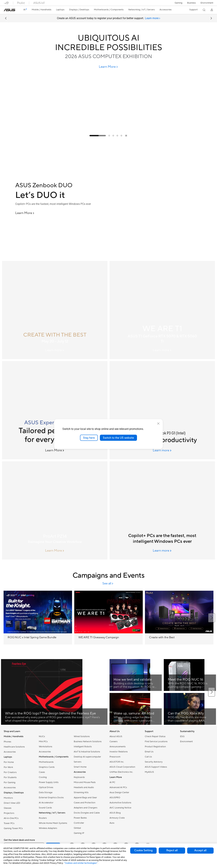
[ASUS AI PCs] (162, 510)
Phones (7, 742)
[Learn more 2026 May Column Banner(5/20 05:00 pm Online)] (55, 350)
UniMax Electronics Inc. (121, 772)
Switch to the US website (118, 438)
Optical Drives (46, 787)
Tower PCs (9, 823)
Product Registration (155, 747)
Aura (112, 823)
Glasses (8, 808)
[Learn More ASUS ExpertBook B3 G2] (55, 451)
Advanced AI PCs (118, 787)
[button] (179, 3)
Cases (42, 772)
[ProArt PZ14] (55, 510)
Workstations (46, 747)
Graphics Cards (47, 767)
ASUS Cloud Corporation (122, 767)
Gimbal (77, 828)
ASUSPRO (115, 798)
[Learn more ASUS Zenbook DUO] (108, 258)
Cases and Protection (85, 803)
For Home (9, 762)
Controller (79, 823)
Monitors (8, 798)
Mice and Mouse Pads (85, 782)
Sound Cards (45, 808)
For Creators (10, 772)
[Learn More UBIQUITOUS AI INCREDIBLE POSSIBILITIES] (109, 67)
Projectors (9, 813)
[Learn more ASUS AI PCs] (162, 551)
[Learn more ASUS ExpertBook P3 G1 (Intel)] (162, 451)
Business (191, 3)
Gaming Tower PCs (13, 828)
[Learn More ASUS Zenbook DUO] (25, 213)
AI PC (112, 782)
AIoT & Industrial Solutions (87, 752)
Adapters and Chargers (86, 808)
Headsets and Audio (84, 787)
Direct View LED (12, 803)
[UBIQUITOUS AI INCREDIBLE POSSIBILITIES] (108, 43)
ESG (182, 736)
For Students (10, 777)
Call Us (148, 757)
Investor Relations (119, 752)
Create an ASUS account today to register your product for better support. (109, 18)
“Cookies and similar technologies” (81, 863)
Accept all (200, 850)
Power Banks (80, 818)
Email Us (149, 752)
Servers (78, 762)
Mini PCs (43, 742)
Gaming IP (79, 833)
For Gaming (10, 783)
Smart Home (80, 767)
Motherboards (46, 762)
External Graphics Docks (51, 798)
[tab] (153, 18)
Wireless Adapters (48, 828)
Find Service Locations (156, 742)
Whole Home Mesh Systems (53, 823)
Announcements (118, 747)
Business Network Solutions (88, 742)
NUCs (42, 736)
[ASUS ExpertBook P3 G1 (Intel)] (162, 410)
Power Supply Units (49, 782)
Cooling (43, 777)
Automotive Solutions (120, 803)
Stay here (89, 438)
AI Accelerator (46, 803)
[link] (9, 10)
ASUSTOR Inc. (117, 762)
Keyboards (79, 777)
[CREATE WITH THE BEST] (55, 310)
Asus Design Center (119, 792)
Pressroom (115, 757)
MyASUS (149, 772)
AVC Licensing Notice (120, 808)
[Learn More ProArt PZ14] (55, 551)
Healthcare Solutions (14, 747)
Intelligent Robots (83, 747)
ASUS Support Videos (156, 767)
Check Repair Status (155, 736)
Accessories (10, 752)
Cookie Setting (143, 850)
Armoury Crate (117, 818)
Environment (207, 3)
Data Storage (46, 792)
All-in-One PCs (11, 818)
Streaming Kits (81, 792)
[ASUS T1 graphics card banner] (162, 310)
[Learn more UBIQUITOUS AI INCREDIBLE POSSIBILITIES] (108, 139)
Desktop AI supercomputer (87, 757)
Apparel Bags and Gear (85, 798)
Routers (43, 818)
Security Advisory (154, 762)
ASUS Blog (115, 813)
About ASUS (116, 736)
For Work (8, 767)
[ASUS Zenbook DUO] (61, 185)
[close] (158, 423)
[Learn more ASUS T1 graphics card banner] (162, 350)
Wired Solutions (82, 736)
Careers (114, 742)
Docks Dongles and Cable (87, 813)
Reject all (172, 850)
